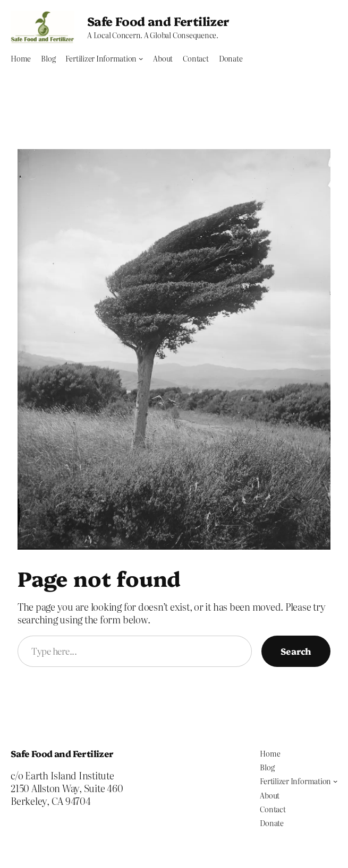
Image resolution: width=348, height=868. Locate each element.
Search (296, 651)
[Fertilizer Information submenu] (141, 58)
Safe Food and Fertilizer (158, 21)
